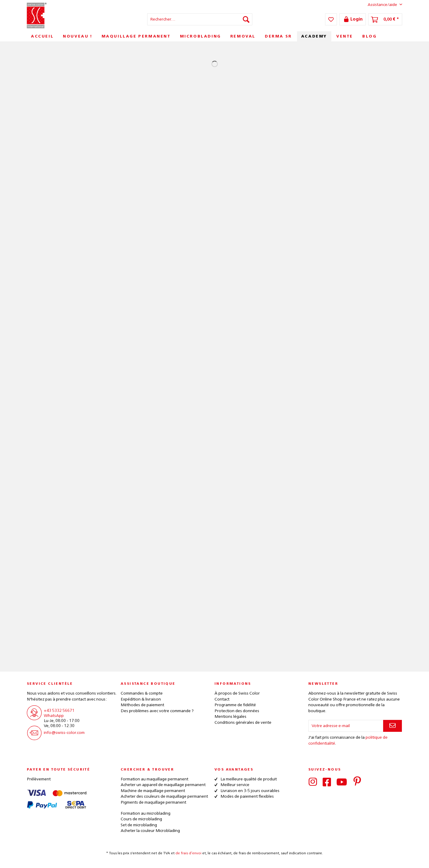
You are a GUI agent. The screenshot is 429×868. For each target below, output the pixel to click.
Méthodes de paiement (142, 705)
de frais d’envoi (188, 853)
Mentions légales (230, 717)
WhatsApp (54, 716)
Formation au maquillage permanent (154, 779)
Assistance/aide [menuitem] (380, 4)
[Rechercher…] (200, 19)
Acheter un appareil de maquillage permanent (163, 785)
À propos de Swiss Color (237, 693)
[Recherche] (246, 19)
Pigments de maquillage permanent (153, 802)
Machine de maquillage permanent (153, 791)
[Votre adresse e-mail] (346, 726)
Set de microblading (139, 825)
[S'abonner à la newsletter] (393, 726)
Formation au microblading (146, 813)
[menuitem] (200, 19)
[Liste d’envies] (331, 19)
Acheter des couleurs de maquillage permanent (164, 796)
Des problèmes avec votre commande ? (157, 711)
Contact (222, 699)
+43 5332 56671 (59, 711)
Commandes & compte (142, 693)
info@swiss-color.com (64, 733)
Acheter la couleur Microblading (150, 831)
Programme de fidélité (235, 705)
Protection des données (237, 711)
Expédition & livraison (141, 699)
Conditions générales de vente (243, 723)
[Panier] (385, 19)
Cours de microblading (141, 819)
